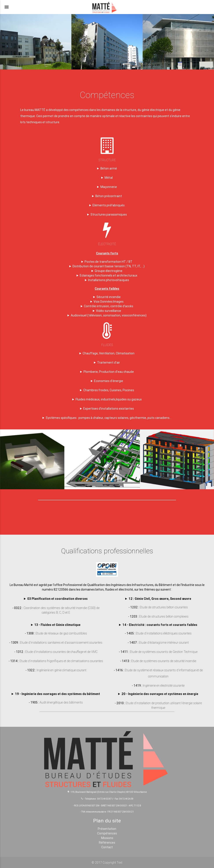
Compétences (107, 833)
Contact (107, 847)
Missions (107, 838)
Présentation (107, 829)
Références (107, 843)
